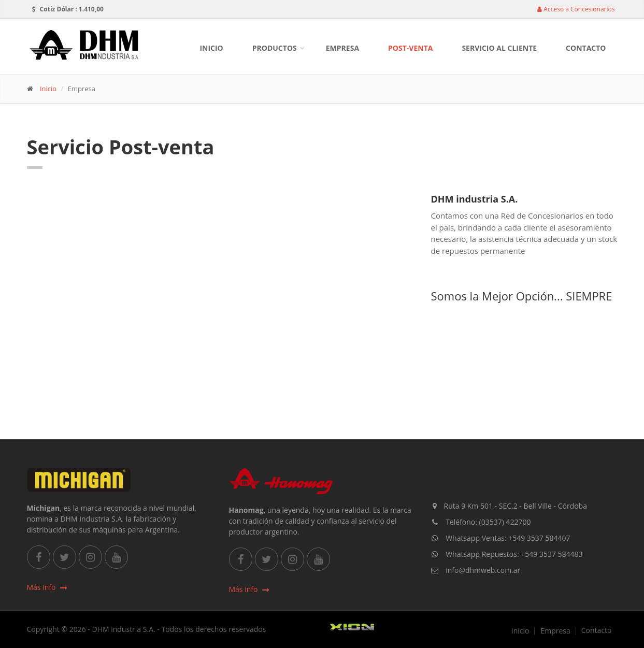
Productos (275, 48)
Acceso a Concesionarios (576, 9)
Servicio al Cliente (499, 48)
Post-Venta (410, 48)
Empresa (342, 48)
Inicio (211, 48)
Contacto (586, 48)
